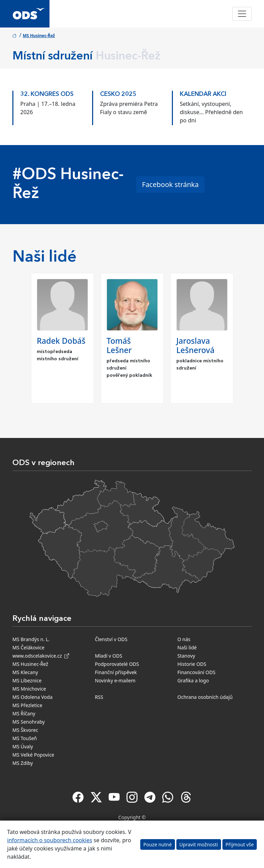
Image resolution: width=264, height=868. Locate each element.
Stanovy (186, 656)
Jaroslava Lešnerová (195, 345)
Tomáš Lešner (119, 345)
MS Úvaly (23, 746)
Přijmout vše (240, 844)
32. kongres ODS (47, 94)
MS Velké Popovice (33, 755)
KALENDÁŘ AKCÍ (203, 94)
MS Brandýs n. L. (31, 639)
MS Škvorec (25, 730)
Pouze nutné (158, 844)
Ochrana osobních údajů (205, 697)
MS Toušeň (25, 738)
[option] (52, 106)
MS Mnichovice (29, 689)
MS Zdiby (23, 763)
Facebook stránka (170, 184)
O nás (184, 639)
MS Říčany (24, 713)
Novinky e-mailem (115, 680)
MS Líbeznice (27, 680)
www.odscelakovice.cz (41, 656)
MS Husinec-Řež (39, 36)
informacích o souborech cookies (50, 840)
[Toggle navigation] (242, 14)
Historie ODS (192, 664)
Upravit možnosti (199, 844)
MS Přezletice (27, 705)
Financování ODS (196, 672)
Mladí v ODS (109, 656)
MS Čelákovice (28, 647)
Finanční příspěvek (116, 672)
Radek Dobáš (61, 341)
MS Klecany (25, 672)
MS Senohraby (29, 722)
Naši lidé (187, 647)
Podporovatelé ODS (117, 664)
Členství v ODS (111, 639)
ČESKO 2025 (118, 94)
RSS (99, 697)
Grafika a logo (193, 680)
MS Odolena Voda (32, 697)
